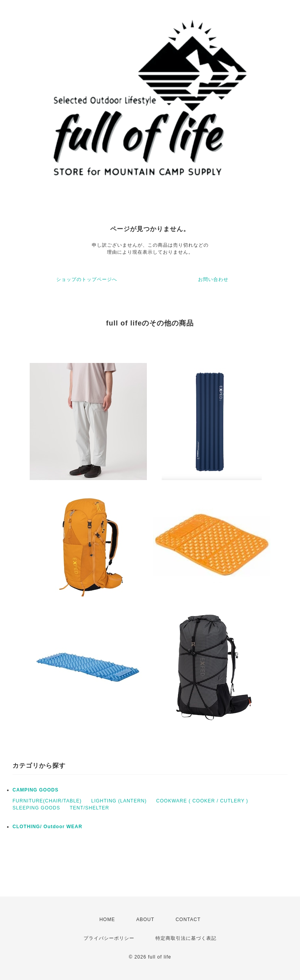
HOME (107, 920)
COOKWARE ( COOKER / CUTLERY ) (202, 801)
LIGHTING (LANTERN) (119, 801)
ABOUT (145, 920)
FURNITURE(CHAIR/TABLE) (47, 801)
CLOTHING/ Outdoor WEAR (47, 827)
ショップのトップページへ (87, 279)
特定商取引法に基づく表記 (186, 938)
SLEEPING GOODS (36, 808)
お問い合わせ (213, 279)
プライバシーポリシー (109, 938)
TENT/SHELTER (89, 808)
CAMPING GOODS (36, 790)
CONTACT (188, 920)
